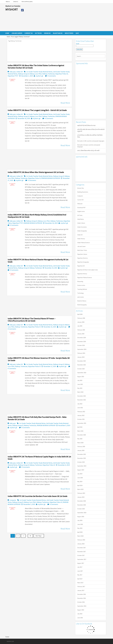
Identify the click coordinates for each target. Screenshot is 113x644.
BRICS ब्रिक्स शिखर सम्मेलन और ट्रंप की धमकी (88, 151)
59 (30, 536)
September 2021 (82, 423)
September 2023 (82, 373)
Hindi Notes (81, 219)
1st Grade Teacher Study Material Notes (39, 72)
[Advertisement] (66, 17)
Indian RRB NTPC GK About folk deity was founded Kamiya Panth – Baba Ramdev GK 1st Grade (37, 418)
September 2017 (82, 559)
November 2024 (82, 342)
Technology (81, 293)
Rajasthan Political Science (85, 278)
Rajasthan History (82, 274)
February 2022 (81, 412)
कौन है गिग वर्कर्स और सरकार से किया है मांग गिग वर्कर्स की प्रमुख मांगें (91, 130)
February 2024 (81, 353)
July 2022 (80, 404)
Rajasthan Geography (83, 262)
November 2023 (82, 365)
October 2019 (81, 462)
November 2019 (82, 458)
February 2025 (81, 330)
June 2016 (80, 618)
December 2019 (82, 454)
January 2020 (81, 450)
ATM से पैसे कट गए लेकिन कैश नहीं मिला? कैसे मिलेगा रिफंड (90, 136)
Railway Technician (49, 74)
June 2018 (80, 524)
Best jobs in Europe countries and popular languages (89, 146)
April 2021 (80, 427)
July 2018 (80, 520)
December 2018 (82, 501)
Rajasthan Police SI (62, 74)
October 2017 (81, 555)
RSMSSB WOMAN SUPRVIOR (51, 178)
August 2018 (81, 517)
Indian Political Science (84, 243)
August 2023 (81, 377)
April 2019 (80, 485)
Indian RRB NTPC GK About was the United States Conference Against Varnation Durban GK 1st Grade (36, 67)
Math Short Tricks (82, 250)
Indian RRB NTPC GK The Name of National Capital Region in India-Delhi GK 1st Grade (39, 458)
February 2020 (81, 447)
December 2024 (82, 338)
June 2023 (80, 384)
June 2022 (80, 408)
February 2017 (81, 587)
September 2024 (82, 349)
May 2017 (80, 575)
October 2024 (81, 345)
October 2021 (81, 419)
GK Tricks (80, 215)
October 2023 (81, 369)
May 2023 (80, 388)
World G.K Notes (82, 301)
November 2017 (82, 552)
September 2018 (82, 513)
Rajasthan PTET (13, 76)
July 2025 (80, 326)
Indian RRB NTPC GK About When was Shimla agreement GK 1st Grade (36, 172)
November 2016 (82, 598)
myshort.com (10, 641)
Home (8, 37)
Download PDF (81, 208)
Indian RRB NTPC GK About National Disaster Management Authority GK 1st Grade (38, 261)
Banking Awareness (83, 192)
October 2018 (81, 509)
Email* (85, 45)
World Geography (82, 305)
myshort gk (39, 76)
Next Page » (39, 536)
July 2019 (80, 474)
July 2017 (80, 567)
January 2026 (81, 322)
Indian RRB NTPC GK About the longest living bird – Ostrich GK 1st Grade (37, 110)
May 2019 (80, 482)
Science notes (81, 285)
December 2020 (82, 435)
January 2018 (81, 544)
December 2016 (82, 594)
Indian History (81, 239)
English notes (81, 211)
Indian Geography (82, 231)
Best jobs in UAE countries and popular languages (91, 141)
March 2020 (80, 443)
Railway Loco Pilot (36, 74)
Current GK (80, 200)
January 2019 (81, 497)
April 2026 (80, 314)
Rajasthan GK (81, 266)
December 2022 (82, 396)
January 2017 (81, 590)
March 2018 (80, 536)
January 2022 (81, 415)
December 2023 (82, 361)
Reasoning (80, 281)
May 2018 (80, 528)
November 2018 (82, 505)
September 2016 (82, 606)
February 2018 (81, 540)
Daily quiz (13, 72)
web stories (81, 297)
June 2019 (80, 478)
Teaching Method (82, 289)
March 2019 (80, 489)
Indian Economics (82, 227)
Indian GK (20, 72)
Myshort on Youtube (13, 6)
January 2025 (81, 334)
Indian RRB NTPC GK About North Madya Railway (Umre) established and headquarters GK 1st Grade (37, 216)
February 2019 (81, 493)
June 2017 (80, 571)
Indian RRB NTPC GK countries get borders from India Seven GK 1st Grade (37, 496)
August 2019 (81, 470)
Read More (65, 103)
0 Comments (52, 76)
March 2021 (80, 431)
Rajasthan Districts (83, 258)
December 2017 (82, 548)
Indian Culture (81, 223)
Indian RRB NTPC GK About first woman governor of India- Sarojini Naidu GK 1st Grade (39, 359)
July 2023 (80, 380)
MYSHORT (12, 9)
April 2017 (80, 579)
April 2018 (80, 532)
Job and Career (81, 246)
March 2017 (80, 583)
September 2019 (82, 466)
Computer (13, 500)
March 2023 (80, 392)
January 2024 (81, 357)
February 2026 (81, 318)
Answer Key (81, 188)
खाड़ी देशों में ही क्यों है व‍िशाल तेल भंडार (86, 126)
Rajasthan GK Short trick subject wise (88, 270)
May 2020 (80, 439)
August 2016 (81, 610)
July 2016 (80, 614)
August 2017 (81, 563)
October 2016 (81, 602)
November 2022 (82, 400)
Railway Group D (24, 74)
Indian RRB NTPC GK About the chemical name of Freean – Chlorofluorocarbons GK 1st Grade (32, 320)
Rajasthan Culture (82, 254)
